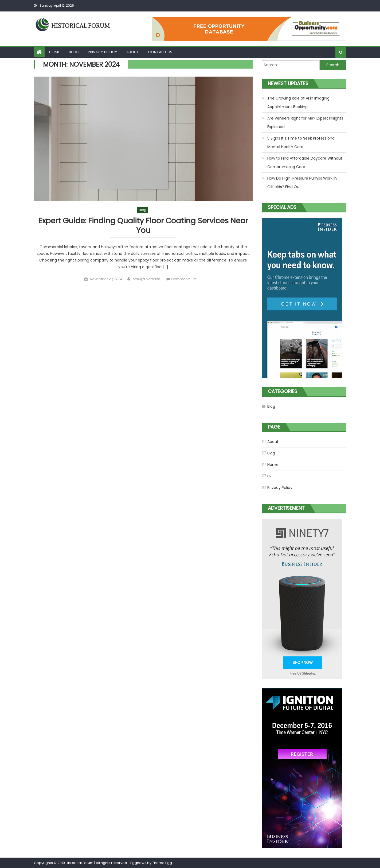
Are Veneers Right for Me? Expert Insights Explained (305, 122)
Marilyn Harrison (146, 279)
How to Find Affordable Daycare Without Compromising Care (305, 162)
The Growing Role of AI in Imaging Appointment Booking (298, 102)
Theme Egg (162, 863)
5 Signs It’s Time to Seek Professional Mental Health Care (301, 142)
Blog (74, 52)
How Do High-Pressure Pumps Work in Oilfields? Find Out (302, 183)
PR (269, 476)
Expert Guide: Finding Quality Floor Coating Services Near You (143, 226)
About (133, 52)
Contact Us (160, 52)
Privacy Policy (103, 52)
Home (54, 52)
